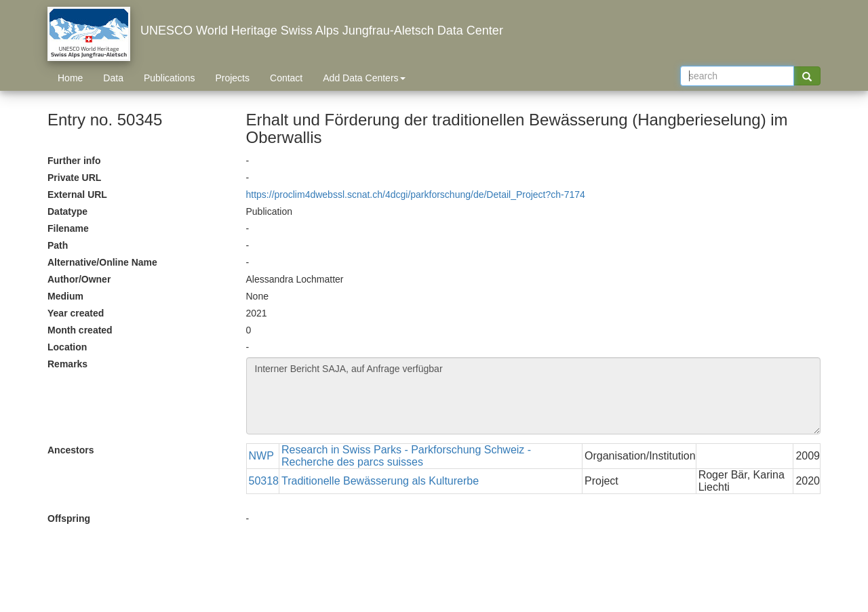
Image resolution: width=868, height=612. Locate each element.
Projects (232, 78)
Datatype (67, 211)
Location (67, 347)
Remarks (67, 364)
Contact (286, 78)
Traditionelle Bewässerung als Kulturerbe (380, 481)
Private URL (74, 178)
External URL (77, 195)
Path (58, 245)
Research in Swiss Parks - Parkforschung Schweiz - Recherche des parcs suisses (406, 456)
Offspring (69, 518)
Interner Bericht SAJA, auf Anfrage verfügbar (534, 396)
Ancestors (71, 450)
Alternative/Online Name (102, 262)
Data (113, 78)
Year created (76, 313)
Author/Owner (79, 279)
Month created (80, 330)
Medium (65, 296)
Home (70, 78)
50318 (264, 481)
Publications (170, 78)
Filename (68, 228)
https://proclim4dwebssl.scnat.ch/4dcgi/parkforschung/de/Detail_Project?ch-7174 (416, 195)
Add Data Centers (364, 78)
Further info (74, 161)
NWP (261, 456)
